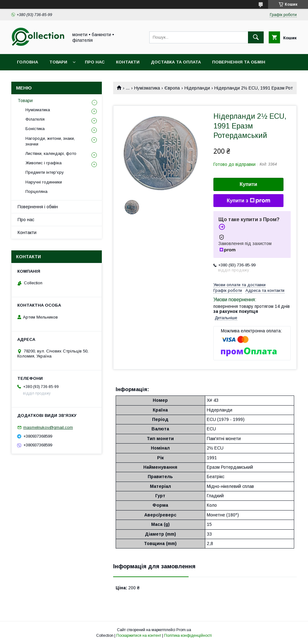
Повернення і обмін (38, 207)
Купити (249, 184)
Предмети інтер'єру (45, 172)
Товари (58, 62)
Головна (27, 62)
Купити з (248, 201)
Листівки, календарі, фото (51, 153)
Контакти (128, 62)
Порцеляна (36, 191)
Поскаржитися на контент (139, 636)
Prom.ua (184, 630)
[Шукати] (256, 37)
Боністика (35, 129)
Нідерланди (197, 88)
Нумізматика (147, 88)
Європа (172, 88)
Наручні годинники (44, 182)
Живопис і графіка (44, 163)
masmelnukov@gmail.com (48, 427)
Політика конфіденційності (188, 636)
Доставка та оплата (176, 62)
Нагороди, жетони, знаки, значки (50, 141)
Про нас (95, 62)
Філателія (35, 119)
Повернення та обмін (239, 62)
